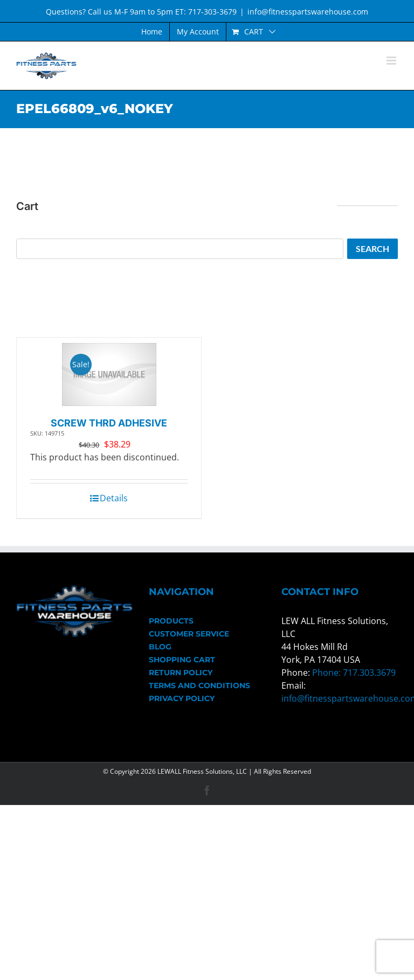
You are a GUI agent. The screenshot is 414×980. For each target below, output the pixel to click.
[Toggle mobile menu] (392, 61)
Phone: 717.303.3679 (354, 673)
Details (114, 498)
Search (372, 248)
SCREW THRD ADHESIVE (109, 423)
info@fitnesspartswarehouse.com (308, 12)
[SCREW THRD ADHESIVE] (109, 374)
